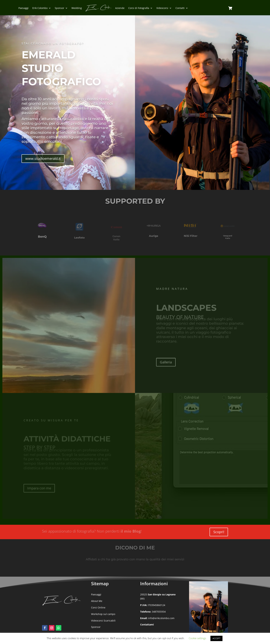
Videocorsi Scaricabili (103, 621)
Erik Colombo (40, 8)
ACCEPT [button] (216, 638)
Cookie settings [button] (197, 638)
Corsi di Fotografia (139, 8)
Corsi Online (98, 607)
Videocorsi (162, 8)
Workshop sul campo (103, 614)
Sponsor (59, 8)
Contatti (180, 8)
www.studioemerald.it (43, 159)
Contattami (147, 624)
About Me (97, 601)
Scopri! (219, 532)
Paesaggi (24, 8)
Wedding (77, 8)
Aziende (120, 8)
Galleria (165, 363)
